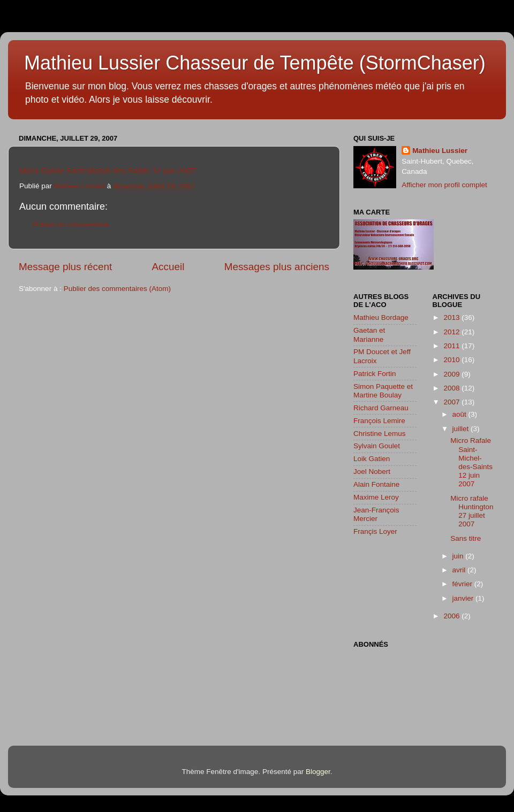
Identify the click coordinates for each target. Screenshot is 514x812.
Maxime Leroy (376, 497)
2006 (452, 616)
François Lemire (379, 421)
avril (460, 570)
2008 (452, 388)
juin (459, 556)
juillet (462, 429)
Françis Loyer (375, 531)
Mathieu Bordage (381, 317)
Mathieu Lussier (440, 151)
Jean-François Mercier (376, 514)
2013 (452, 317)
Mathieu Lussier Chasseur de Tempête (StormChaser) (255, 63)
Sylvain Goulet (377, 446)
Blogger (318, 772)
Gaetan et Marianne (369, 335)
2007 (452, 402)
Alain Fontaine (376, 484)
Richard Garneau (381, 408)
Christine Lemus (380, 434)
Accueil (168, 267)
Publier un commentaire (71, 224)
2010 (452, 360)
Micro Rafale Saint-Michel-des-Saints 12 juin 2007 (107, 171)
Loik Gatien (372, 459)
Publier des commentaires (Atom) (117, 289)
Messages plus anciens (277, 267)
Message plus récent (65, 267)
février (463, 584)
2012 (452, 332)
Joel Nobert (372, 472)
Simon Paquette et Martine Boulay (383, 391)
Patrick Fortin (375, 374)
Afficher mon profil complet (444, 185)
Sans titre (466, 538)
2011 (452, 346)
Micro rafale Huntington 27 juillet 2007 (472, 511)
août (460, 414)
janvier (464, 598)
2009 (452, 374)
